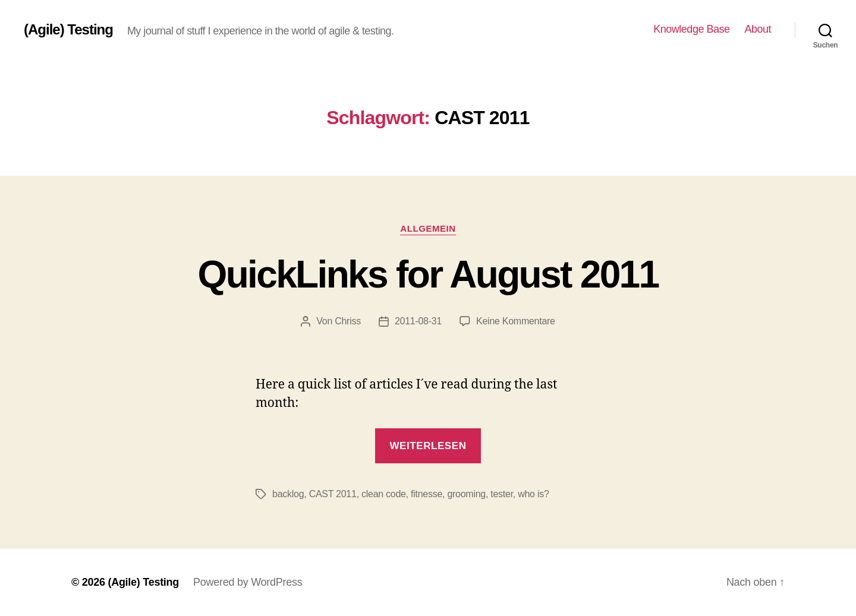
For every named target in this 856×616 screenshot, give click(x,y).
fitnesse (427, 494)
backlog (288, 494)
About (758, 29)
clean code (384, 494)
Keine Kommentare (516, 321)
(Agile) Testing (68, 30)
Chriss (348, 321)
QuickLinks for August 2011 (428, 274)
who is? (533, 494)
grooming (466, 494)
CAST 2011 (333, 494)
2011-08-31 (418, 321)
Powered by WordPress (248, 582)
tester (502, 494)
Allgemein (428, 228)
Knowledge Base (691, 29)
